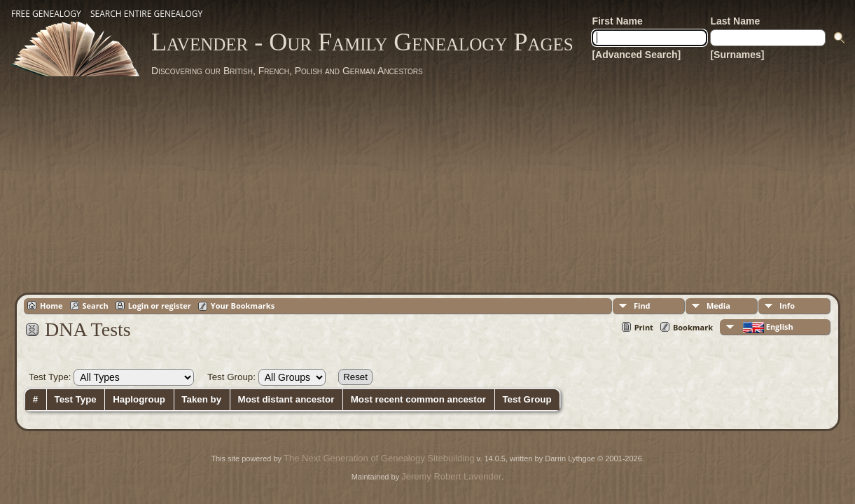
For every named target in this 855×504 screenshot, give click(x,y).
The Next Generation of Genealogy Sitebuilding (379, 458)
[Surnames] (737, 55)
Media (718, 306)
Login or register (160, 306)
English (767, 327)
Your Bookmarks (243, 306)
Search (96, 306)
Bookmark (693, 327)
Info (787, 306)
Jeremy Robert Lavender (451, 476)
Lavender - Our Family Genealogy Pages (362, 42)
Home (51, 306)
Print (644, 327)
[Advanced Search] (636, 55)
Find (642, 306)
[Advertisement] (428, 182)
